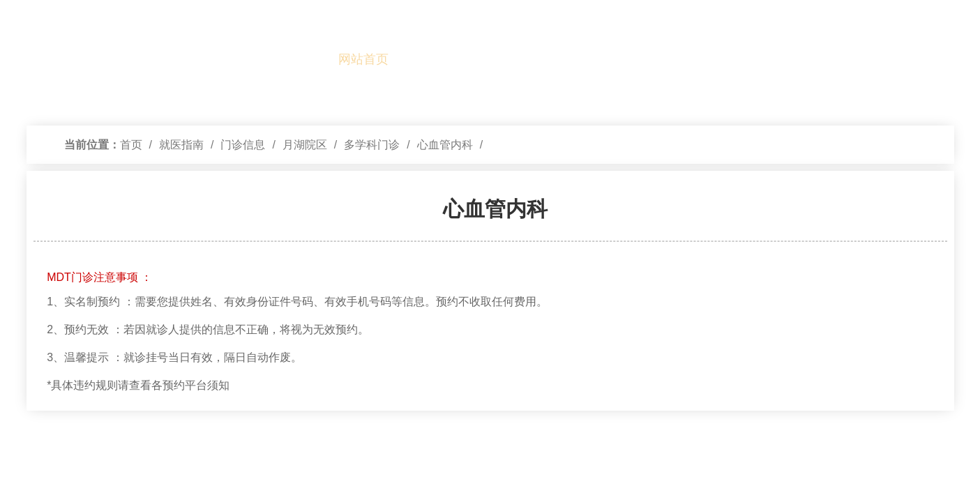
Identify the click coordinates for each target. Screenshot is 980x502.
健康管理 (838, 59)
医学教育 (679, 59)
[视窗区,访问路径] (490, 145)
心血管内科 (445, 145)
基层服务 (891, 59)
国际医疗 (785, 59)
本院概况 (416, 59)
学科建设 (627, 59)
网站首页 (363, 59)
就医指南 (522, 59)
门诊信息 (243, 145)
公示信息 (732, 59)
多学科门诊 (372, 145)
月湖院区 (305, 145)
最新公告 (943, 59)
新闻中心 (574, 59)
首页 (131, 145)
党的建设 (469, 59)
